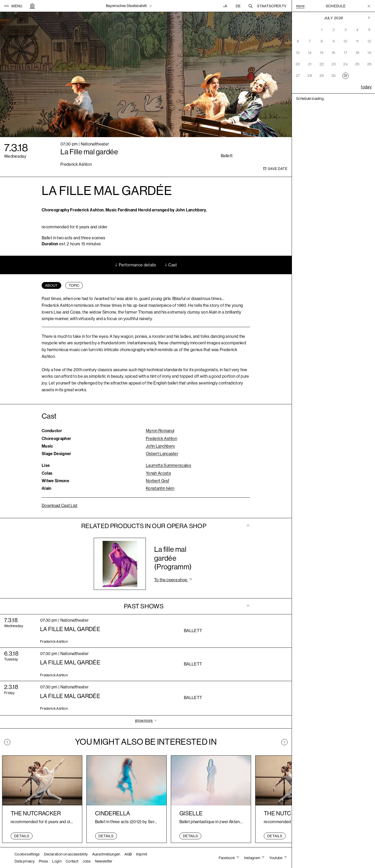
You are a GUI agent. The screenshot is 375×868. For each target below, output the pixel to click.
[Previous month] (369, 18)
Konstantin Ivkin (160, 488)
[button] (13, 6)
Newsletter (104, 861)
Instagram (252, 858)
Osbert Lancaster (162, 454)
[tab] (51, 285)
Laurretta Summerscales (168, 465)
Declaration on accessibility (66, 854)
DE (238, 6)
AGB (128, 854)
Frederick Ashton (161, 439)
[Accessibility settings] (226, 6)
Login (57, 861)
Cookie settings (27, 854)
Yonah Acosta (158, 473)
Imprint (142, 854)
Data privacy (25, 861)
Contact (72, 861)
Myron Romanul (160, 431)
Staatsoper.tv (272, 6)
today (366, 87)
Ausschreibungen (106, 854)
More (300, 6)
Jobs (87, 861)
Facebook (227, 858)
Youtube (276, 858)
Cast (171, 265)
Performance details (135, 265)
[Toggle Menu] (369, 6)
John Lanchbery (160, 446)
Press (43, 861)
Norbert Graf (158, 481)
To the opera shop (171, 580)
